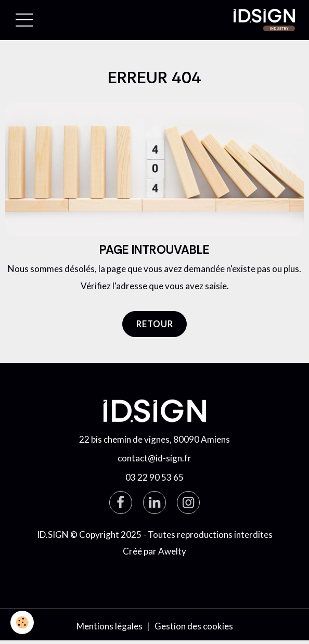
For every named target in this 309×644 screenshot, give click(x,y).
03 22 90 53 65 (154, 477)
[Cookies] (22, 622)
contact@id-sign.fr (154, 458)
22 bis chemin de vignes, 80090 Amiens (154, 439)
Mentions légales (110, 626)
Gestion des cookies (194, 626)
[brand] (266, 20)
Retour (155, 324)
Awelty (172, 551)
